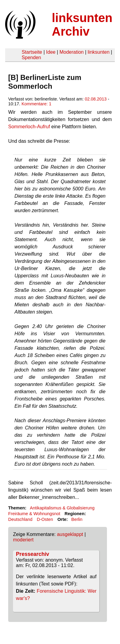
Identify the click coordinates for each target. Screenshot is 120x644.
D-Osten (45, 519)
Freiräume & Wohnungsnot (34, 514)
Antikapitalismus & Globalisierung (62, 508)
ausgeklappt (70, 534)
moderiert (23, 540)
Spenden (31, 57)
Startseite (32, 52)
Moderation (72, 52)
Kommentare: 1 (36, 104)
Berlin (77, 519)
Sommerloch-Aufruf (29, 127)
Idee (51, 52)
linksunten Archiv (82, 25)
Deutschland (20, 519)
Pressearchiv (33, 554)
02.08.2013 (96, 99)
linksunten (98, 52)
